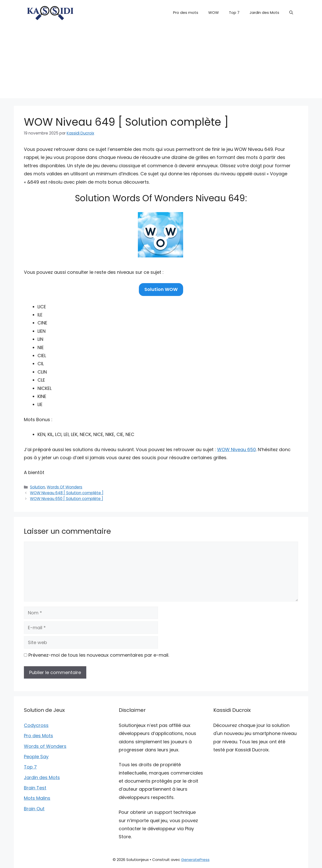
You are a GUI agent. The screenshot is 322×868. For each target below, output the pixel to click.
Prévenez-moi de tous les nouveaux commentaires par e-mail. (99, 655)
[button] (291, 13)
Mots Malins (37, 798)
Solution (37, 487)
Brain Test (35, 788)
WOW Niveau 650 (236, 449)
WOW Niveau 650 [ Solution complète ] (67, 499)
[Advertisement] (161, 63)
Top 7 (234, 12)
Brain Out (34, 809)
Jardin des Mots (264, 12)
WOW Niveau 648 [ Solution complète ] (67, 493)
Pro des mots (186, 12)
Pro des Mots (38, 736)
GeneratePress (195, 860)
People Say (36, 757)
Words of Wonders (45, 746)
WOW (214, 12)
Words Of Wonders (65, 487)
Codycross (36, 725)
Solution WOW (161, 289)
